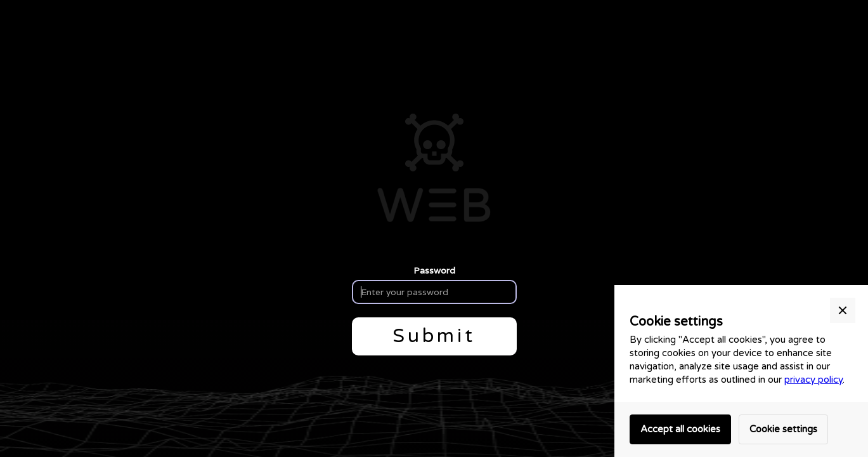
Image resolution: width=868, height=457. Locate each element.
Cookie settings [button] (783, 429)
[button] (843, 310)
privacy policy (813, 380)
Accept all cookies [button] (680, 429)
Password (434, 270)
